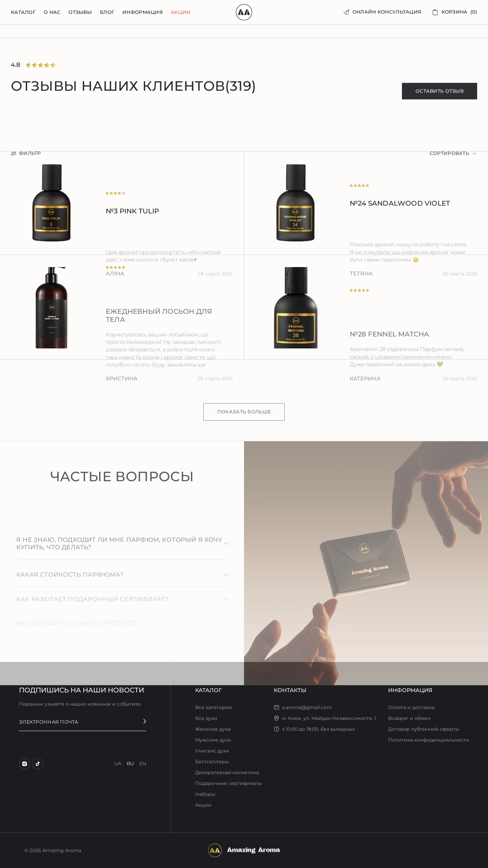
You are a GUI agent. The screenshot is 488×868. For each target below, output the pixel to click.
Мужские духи (213, 740)
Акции (181, 12)
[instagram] (25, 764)
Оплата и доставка (411, 707)
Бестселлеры (212, 762)
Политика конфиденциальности (429, 740)
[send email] (145, 722)
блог (107, 12)
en (143, 764)
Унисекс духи (212, 751)
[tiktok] (38, 764)
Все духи (206, 718)
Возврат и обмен (409, 718)
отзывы (80, 12)
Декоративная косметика (227, 772)
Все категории (214, 707)
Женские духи (213, 729)
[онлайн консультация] (382, 12)
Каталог (23, 12)
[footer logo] (244, 850)
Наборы (205, 794)
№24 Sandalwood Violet (400, 208)
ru (130, 764)
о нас (52, 12)
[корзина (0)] (455, 12)
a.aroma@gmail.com (307, 707)
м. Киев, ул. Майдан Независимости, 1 (329, 718)
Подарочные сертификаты (229, 783)
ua (118, 764)
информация (143, 12)
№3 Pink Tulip (133, 216)
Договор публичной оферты (424, 729)
